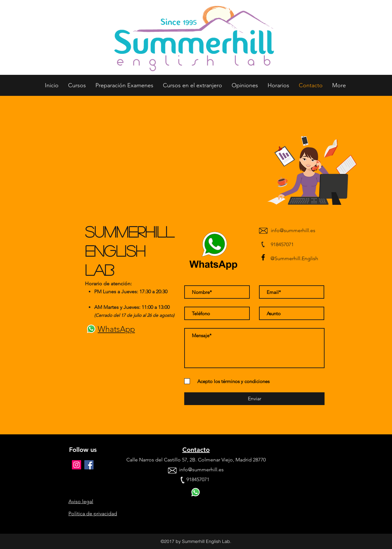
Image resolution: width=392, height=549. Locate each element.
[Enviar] (254, 399)
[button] (77, 85)
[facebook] (263, 257)
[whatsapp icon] (91, 329)
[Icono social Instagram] (77, 465)
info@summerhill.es (293, 230)
